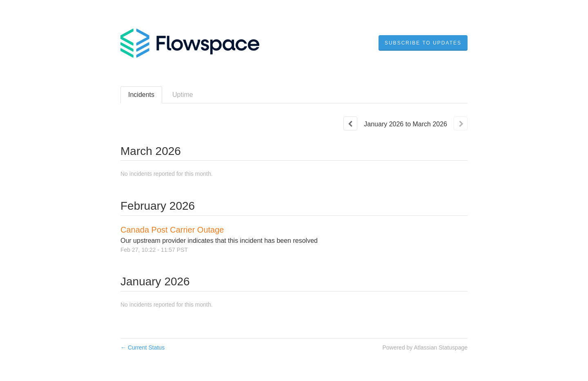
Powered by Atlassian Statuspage (425, 347)
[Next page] (461, 123)
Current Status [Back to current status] (143, 347)
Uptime (183, 95)
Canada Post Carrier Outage (172, 230)
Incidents (141, 95)
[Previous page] (350, 123)
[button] (423, 43)
